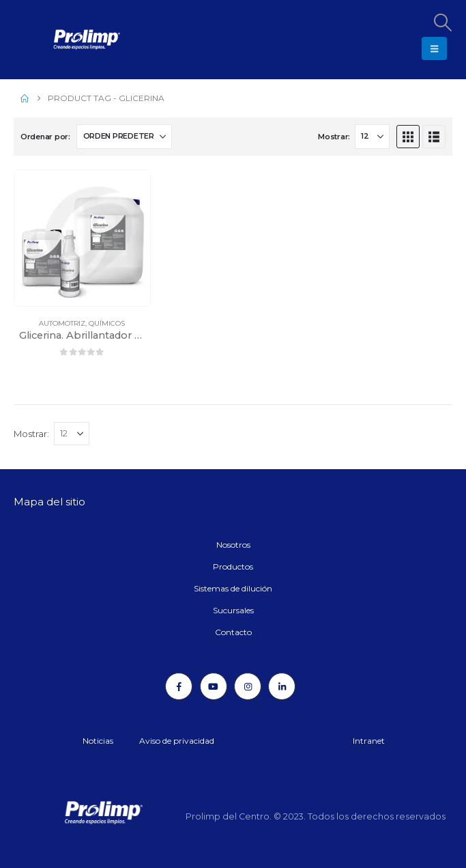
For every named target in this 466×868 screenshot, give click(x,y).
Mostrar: (334, 137)
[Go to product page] (82, 238)
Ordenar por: (45, 137)
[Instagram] (248, 686)
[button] (442, 23)
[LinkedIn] (282, 686)
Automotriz (62, 323)
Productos (233, 566)
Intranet (369, 741)
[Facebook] (179, 686)
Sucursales (233, 610)
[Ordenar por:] (124, 137)
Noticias (98, 741)
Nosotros (233, 545)
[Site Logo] (51, 40)
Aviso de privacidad (177, 741)
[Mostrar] (372, 137)
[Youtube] (214, 686)
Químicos (107, 323)
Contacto (233, 632)
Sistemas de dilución (233, 588)
